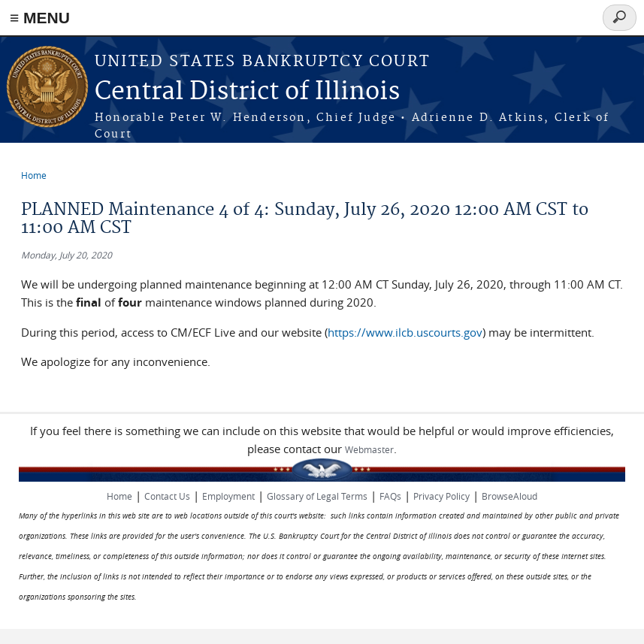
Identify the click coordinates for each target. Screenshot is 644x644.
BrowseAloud (509, 496)
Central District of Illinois (247, 92)
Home (34, 175)
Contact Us (167, 496)
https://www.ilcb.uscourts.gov (405, 332)
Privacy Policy (441, 496)
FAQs (390, 496)
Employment (228, 496)
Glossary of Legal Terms (317, 496)
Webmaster (369, 449)
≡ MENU (40, 18)
